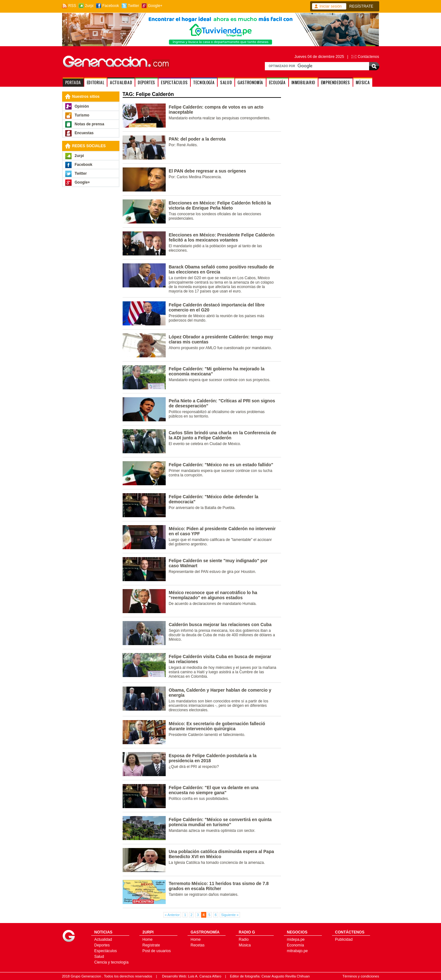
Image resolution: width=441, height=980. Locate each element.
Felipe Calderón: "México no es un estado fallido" (221, 465)
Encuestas (84, 133)
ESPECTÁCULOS (174, 82)
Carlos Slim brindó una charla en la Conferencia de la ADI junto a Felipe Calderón (223, 435)
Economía (296, 945)
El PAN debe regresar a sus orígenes (208, 171)
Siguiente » (230, 915)
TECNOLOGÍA (204, 82)
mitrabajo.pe (297, 951)
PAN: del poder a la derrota (197, 139)
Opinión (82, 106)
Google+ (155, 6)
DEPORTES (147, 82)
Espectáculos (106, 951)
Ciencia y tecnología (112, 962)
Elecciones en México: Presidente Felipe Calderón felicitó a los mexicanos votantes (222, 237)
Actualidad (103, 939)
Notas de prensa (89, 124)
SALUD (226, 82)
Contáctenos (368, 57)
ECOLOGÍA (277, 82)
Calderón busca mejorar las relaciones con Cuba (220, 625)
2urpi (89, 6)
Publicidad (344, 939)
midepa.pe (296, 939)
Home (148, 939)
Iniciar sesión (331, 6)
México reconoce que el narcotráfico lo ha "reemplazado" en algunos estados (213, 595)
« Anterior (172, 915)
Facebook (111, 6)
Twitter (134, 6)
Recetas (198, 945)
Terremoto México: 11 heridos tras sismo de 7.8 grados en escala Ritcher (219, 886)
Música (245, 945)
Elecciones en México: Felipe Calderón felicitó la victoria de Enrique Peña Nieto (220, 205)
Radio (244, 939)
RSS (72, 6)
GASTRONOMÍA (250, 82)
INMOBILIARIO (303, 82)
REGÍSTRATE (361, 6)
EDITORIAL (96, 82)
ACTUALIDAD (121, 82)
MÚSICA (363, 82)
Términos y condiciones (361, 976)
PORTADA (73, 82)
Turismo (82, 115)
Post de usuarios (157, 951)
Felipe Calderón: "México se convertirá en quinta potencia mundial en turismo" (220, 822)
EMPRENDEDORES (336, 82)
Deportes (102, 945)
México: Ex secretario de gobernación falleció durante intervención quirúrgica (217, 726)
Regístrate (151, 945)
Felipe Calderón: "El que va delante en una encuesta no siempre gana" (214, 790)
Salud (99, 957)
